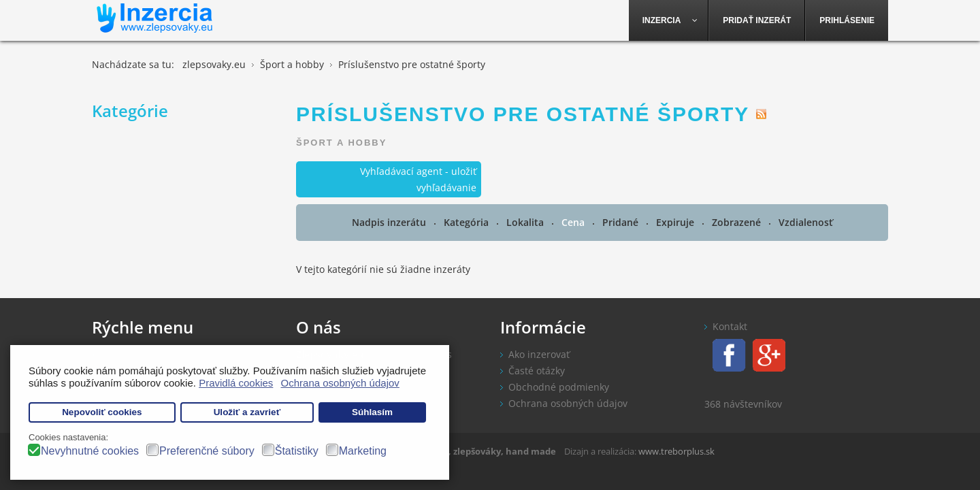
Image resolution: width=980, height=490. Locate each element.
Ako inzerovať (539, 354)
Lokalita (526, 222)
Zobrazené (738, 222)
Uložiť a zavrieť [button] (247, 412)
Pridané (622, 222)
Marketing (363, 451)
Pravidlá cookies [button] (236, 383)
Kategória (468, 222)
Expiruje (676, 222)
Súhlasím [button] (372, 412)
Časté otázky (537, 371)
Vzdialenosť (806, 222)
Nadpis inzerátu (390, 222)
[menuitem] (669, 20)
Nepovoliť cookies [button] (102, 412)
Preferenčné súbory (207, 451)
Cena (574, 222)
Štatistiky (297, 451)
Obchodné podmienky (559, 387)
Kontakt (730, 326)
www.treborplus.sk (676, 451)
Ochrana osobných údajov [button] (340, 383)
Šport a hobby (341, 143)
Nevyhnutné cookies (90, 451)
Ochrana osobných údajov (568, 403)
